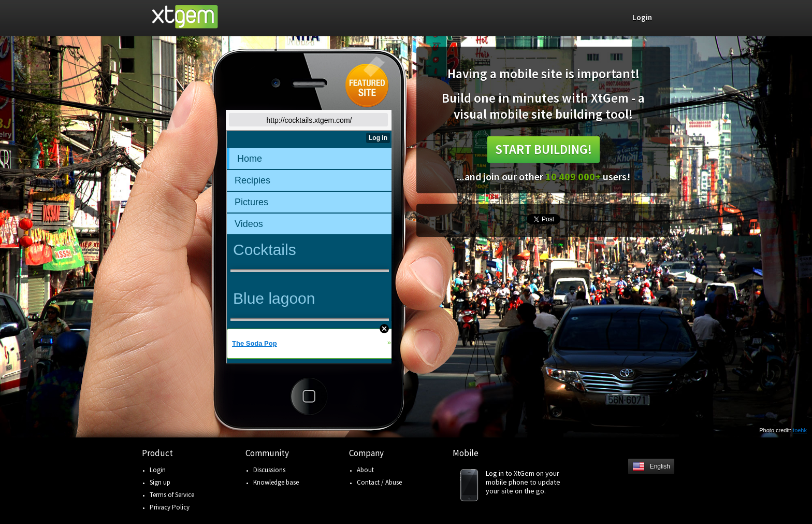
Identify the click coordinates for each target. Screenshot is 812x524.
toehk (800, 430)
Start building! (543, 149)
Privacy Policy (170, 507)
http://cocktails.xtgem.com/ (309, 120)
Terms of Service (172, 495)
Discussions (269, 470)
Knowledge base (276, 482)
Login (158, 470)
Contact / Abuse (379, 482)
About (365, 470)
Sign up (160, 482)
